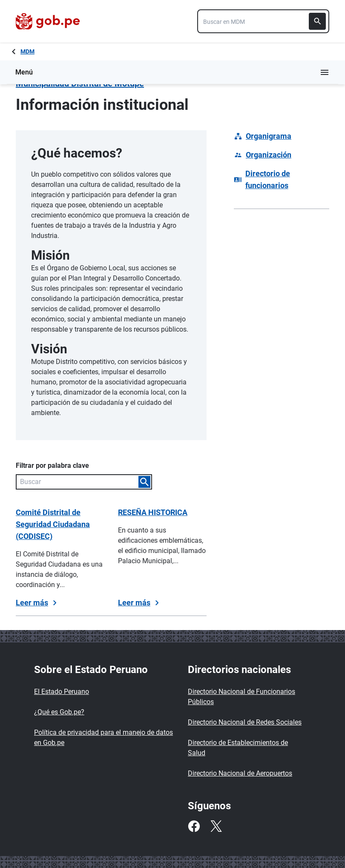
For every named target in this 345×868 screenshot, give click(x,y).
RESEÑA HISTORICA (153, 512)
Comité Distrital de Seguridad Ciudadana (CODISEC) (53, 524)
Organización (269, 155)
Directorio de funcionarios (268, 179)
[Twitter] (216, 826)
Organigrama (269, 136)
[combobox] (263, 21)
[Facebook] (194, 826)
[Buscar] (317, 21)
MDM (27, 52)
